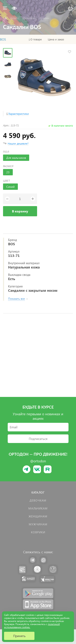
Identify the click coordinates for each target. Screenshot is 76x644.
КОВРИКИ (38, 532)
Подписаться (38, 439)
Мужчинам (38, 524)
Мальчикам (38, 508)
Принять (19, 636)
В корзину (20, 211)
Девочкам (38, 500)
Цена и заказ (56, 39)
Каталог (38, 492)
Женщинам (38, 516)
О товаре (36, 39)
